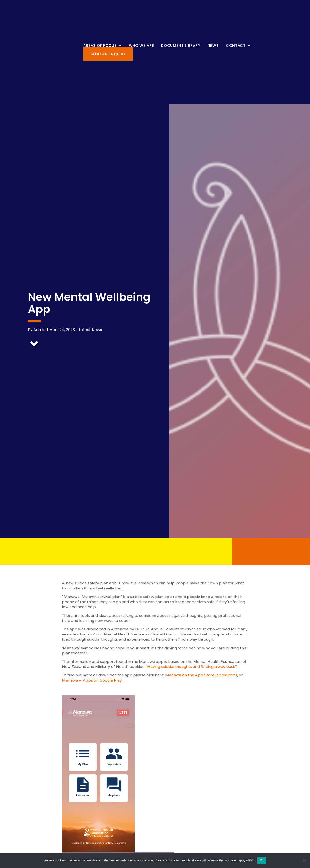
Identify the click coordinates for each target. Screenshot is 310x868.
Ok (262, 860)
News (213, 46)
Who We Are (141, 46)
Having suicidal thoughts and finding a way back (191, 667)
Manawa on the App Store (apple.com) (201, 675)
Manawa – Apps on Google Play (92, 680)
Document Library (181, 46)
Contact (238, 46)
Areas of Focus (102, 46)
